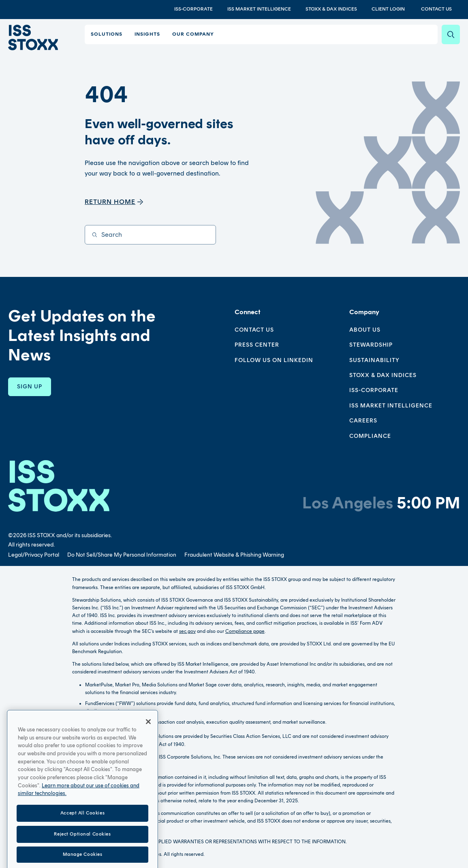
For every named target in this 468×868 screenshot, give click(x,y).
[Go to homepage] (59, 486)
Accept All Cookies (82, 845)
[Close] (148, 754)
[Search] (451, 34)
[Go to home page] (32, 37)
